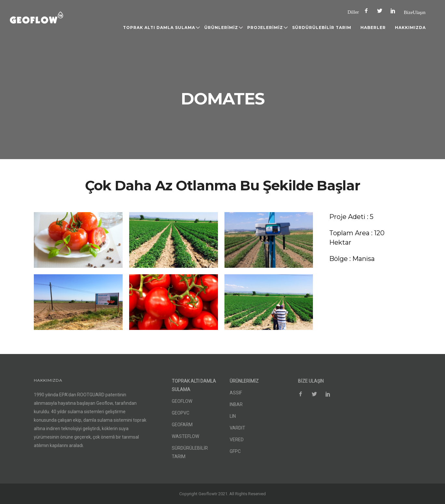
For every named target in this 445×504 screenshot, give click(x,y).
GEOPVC (181, 413)
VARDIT (237, 428)
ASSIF (236, 393)
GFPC (235, 451)
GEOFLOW (182, 401)
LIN (233, 416)
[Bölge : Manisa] (352, 259)
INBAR (236, 404)
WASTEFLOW (185, 436)
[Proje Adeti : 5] (351, 217)
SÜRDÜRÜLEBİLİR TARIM (322, 27)
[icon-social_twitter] (381, 11)
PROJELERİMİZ (265, 27)
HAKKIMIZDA (410, 27)
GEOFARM (182, 425)
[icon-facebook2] (368, 11)
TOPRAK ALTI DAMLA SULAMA (159, 27)
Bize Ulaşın (415, 12)
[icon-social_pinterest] (395, 11)
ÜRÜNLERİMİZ (221, 27)
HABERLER (373, 27)
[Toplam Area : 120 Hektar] (367, 238)
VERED (237, 440)
